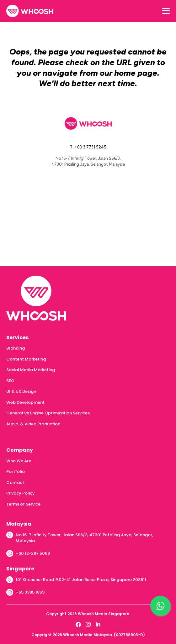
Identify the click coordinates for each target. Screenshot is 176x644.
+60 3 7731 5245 (90, 147)
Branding (16, 348)
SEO (10, 381)
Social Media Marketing (31, 370)
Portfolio (16, 472)
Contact (15, 483)
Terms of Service (23, 504)
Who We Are (19, 461)
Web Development (25, 402)
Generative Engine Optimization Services (48, 413)
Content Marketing (26, 359)
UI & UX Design (21, 391)
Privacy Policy (21, 493)
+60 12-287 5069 (33, 553)
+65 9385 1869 (30, 592)
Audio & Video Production (33, 424)
